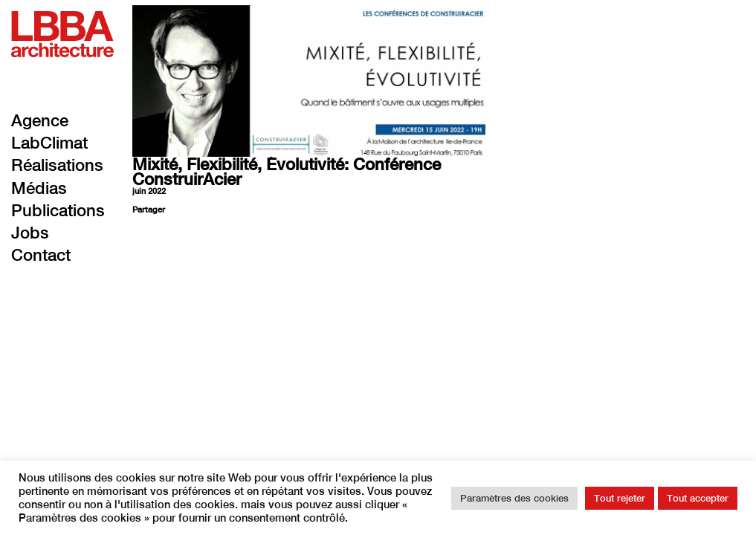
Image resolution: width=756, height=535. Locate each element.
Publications (58, 210)
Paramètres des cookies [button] (514, 498)
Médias (39, 188)
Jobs (30, 233)
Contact (41, 255)
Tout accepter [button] (698, 498)
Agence (40, 120)
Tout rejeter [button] (620, 498)
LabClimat (49, 143)
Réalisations (57, 165)
